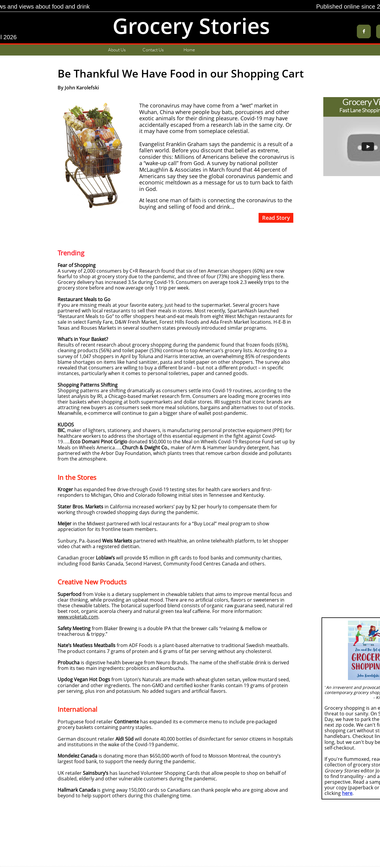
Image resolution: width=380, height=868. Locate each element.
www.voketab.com (78, 617)
